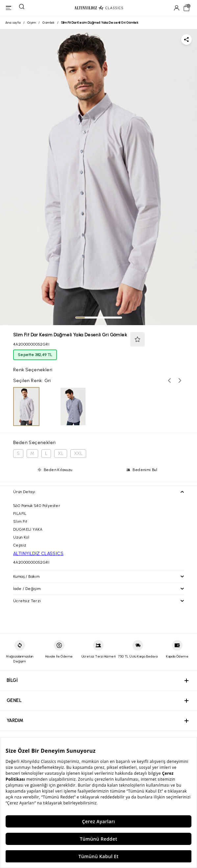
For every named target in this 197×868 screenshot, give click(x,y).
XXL (78, 453)
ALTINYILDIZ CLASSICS (38, 554)
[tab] (80, 318)
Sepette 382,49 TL (35, 355)
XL (61, 453)
